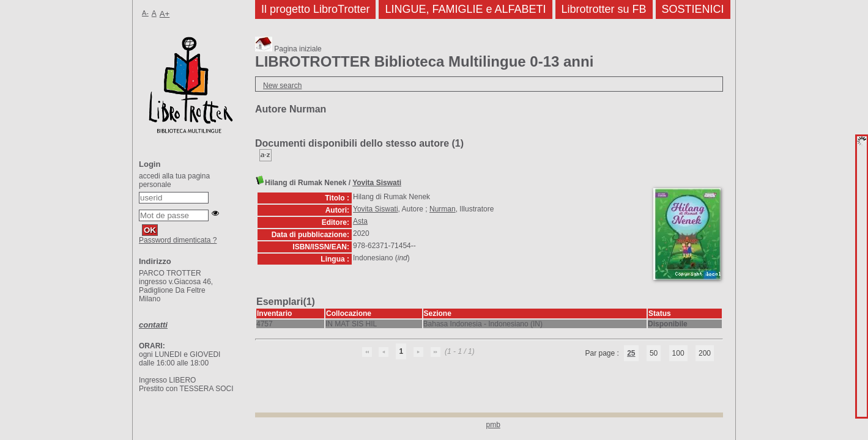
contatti (153, 325)
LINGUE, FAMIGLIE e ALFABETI (465, 9)
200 (705, 353)
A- (145, 13)
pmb (493, 425)
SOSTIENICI (693, 9)
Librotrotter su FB (604, 9)
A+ (165, 14)
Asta (360, 221)
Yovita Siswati (377, 183)
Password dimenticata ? (178, 240)
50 (654, 353)
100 (678, 353)
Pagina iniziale (288, 49)
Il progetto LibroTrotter (315, 9)
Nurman (443, 209)
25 (631, 353)
